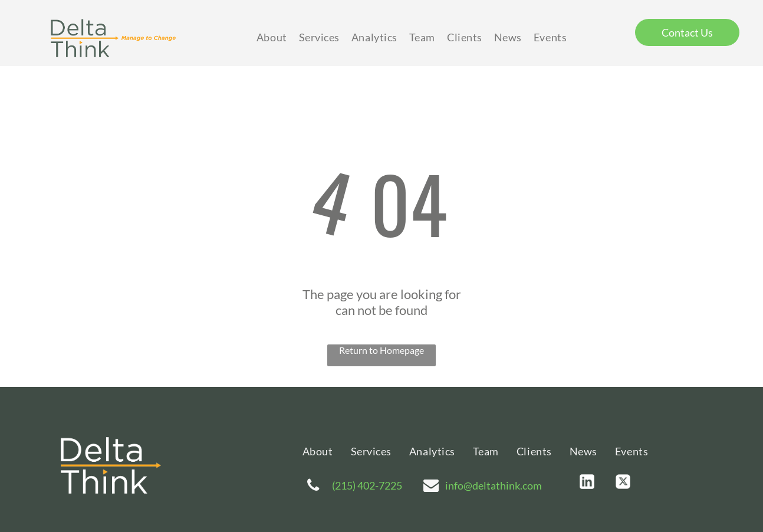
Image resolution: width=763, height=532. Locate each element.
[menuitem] (272, 37)
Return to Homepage (381, 350)
